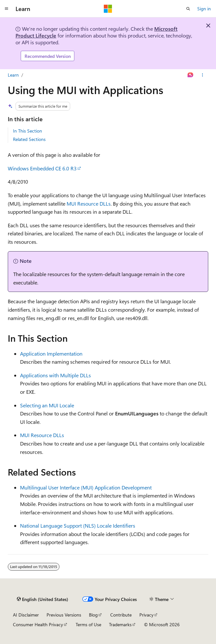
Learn (13, 75)
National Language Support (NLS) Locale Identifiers (78, 526)
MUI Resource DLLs (89, 204)
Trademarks (120, 624)
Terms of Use (88, 624)
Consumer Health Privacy (38, 624)
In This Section (27, 131)
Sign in (204, 9)
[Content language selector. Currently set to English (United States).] (43, 599)
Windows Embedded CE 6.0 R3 (42, 168)
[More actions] (203, 75)
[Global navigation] (6, 9)
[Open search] (188, 9)
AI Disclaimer (26, 615)
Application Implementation (51, 354)
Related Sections (29, 139)
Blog (93, 615)
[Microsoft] (108, 9)
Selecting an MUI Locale (47, 405)
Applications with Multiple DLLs (55, 375)
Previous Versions (64, 615)
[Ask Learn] (191, 75)
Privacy (146, 615)
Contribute (121, 615)
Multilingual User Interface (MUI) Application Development (86, 487)
